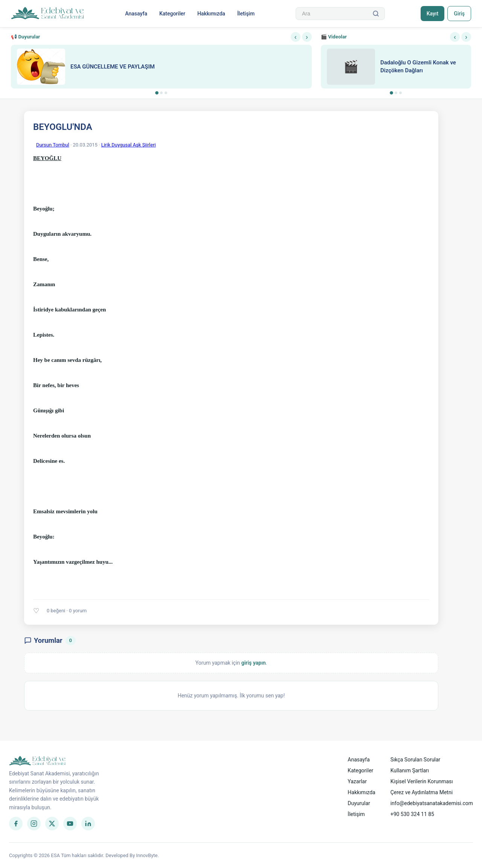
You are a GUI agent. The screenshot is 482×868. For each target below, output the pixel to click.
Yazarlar (357, 781)
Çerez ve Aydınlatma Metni (422, 792)
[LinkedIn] (88, 824)
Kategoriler (172, 14)
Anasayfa (136, 14)
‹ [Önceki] (296, 37)
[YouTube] (70, 824)
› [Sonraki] (307, 37)
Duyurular (359, 803)
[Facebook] (16, 824)
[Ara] (376, 14)
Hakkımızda (211, 14)
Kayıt (432, 14)
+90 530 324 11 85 (412, 814)
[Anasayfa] (48, 14)
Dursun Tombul (53, 145)
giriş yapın (254, 663)
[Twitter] (52, 824)
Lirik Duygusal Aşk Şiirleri (129, 145)
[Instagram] (34, 824)
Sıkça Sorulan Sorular (416, 760)
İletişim (246, 14)
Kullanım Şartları (410, 770)
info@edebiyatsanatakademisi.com (432, 803)
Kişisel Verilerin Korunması (422, 781)
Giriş (459, 14)
